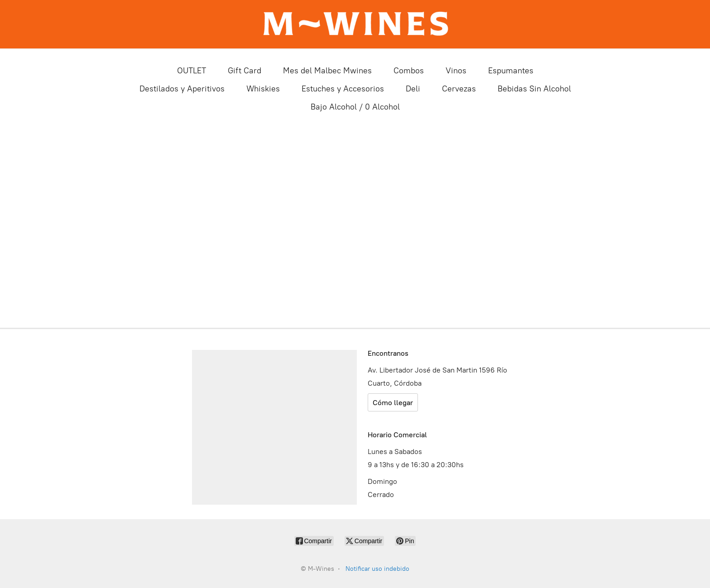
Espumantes (511, 71)
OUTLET (192, 71)
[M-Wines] (355, 24)
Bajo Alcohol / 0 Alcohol (355, 107)
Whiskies (263, 89)
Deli (413, 89)
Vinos (456, 71)
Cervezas (459, 89)
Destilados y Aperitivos (182, 89)
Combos (409, 71)
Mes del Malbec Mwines (327, 71)
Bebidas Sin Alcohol (534, 89)
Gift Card (245, 71)
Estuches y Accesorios (343, 89)
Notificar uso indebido (377, 569)
